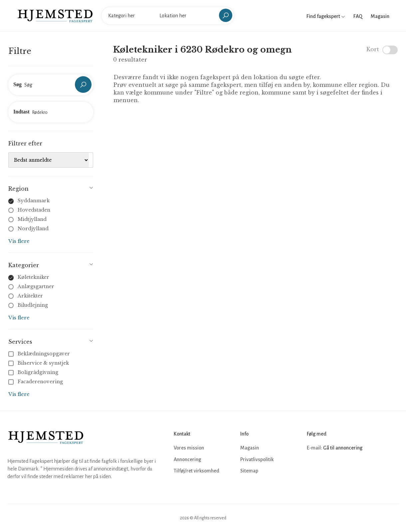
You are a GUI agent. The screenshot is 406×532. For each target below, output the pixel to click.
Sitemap (249, 471)
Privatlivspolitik (257, 459)
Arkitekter (30, 296)
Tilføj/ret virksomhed (197, 471)
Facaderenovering (36, 382)
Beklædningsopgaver (40, 354)
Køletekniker (33, 277)
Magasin (380, 16)
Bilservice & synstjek (39, 363)
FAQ (358, 16)
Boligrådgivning (34, 372)
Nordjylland (33, 229)
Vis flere (19, 241)
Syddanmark (34, 201)
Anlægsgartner (36, 286)
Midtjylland (32, 219)
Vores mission (189, 448)
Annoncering (187, 459)
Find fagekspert (326, 16)
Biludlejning (33, 305)
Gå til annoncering (343, 448)
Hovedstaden (34, 210)
